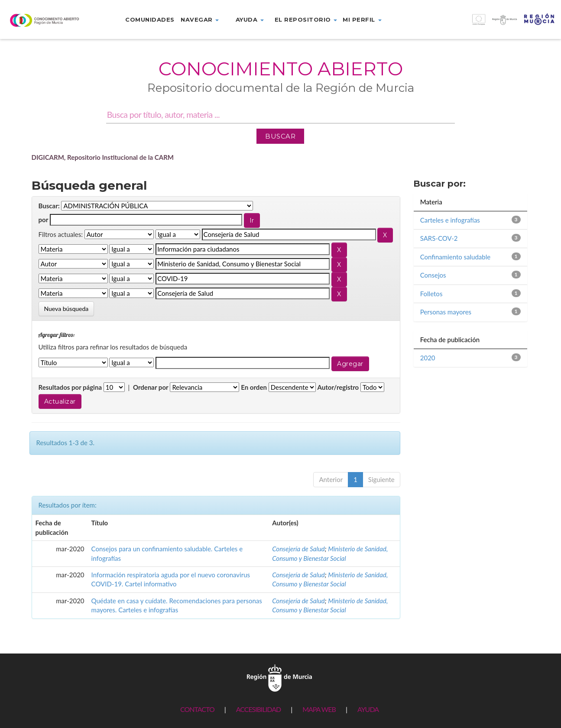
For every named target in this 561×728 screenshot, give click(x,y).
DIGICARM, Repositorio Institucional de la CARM (103, 157)
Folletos (431, 294)
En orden (254, 387)
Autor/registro (338, 387)
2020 (428, 358)
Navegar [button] (200, 19)
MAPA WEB (319, 709)
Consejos (433, 275)
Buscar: (49, 206)
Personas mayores (446, 312)
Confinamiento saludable (455, 257)
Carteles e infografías (450, 220)
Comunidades (150, 19)
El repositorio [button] (306, 19)
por (44, 220)
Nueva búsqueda (66, 309)
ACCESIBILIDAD (258, 709)
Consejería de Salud (298, 549)
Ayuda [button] (250, 19)
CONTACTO (197, 709)
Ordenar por (151, 387)
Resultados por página (70, 387)
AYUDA (368, 709)
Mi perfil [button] (362, 19)
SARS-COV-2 (439, 238)
